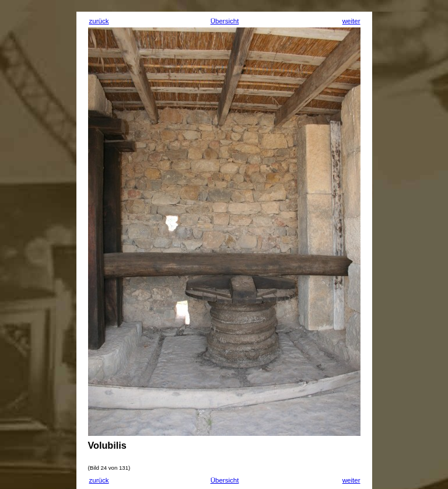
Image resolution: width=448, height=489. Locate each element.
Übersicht (225, 21)
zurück (99, 21)
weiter (351, 21)
